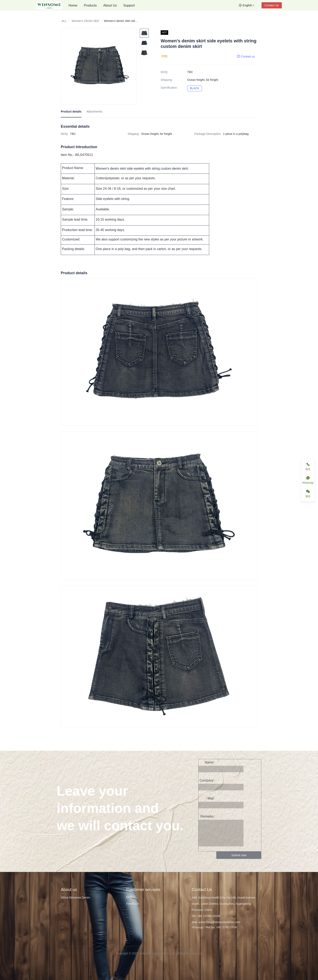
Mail (210, 798)
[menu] (152, 5)
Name (209, 762)
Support (129, 5)
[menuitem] (73, 6)
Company (206, 780)
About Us (110, 5)
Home (73, 5)
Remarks (207, 816)
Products (90, 5)
